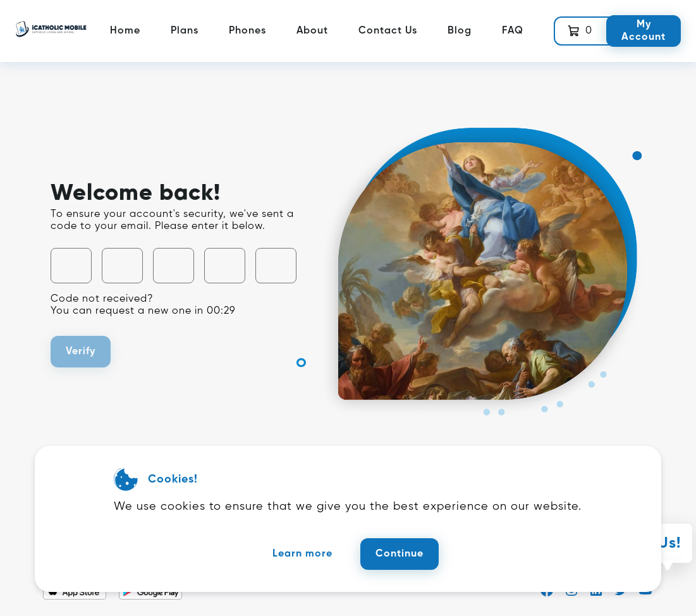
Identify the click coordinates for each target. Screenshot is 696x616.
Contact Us (388, 31)
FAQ (513, 31)
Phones (247, 31)
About (312, 31)
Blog (460, 31)
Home (125, 31)
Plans (185, 31)
